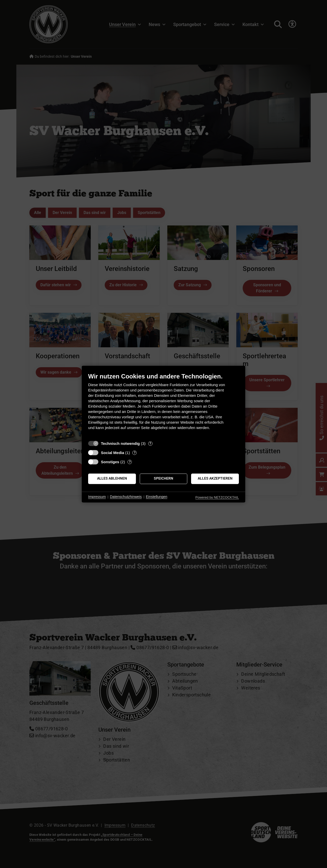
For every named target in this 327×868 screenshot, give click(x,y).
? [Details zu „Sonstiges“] (130, 462)
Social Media (113, 453)
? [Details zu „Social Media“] (135, 453)
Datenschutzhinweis (126, 497)
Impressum (97, 497)
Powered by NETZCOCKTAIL (217, 497)
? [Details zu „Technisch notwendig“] (150, 443)
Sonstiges (110, 462)
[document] (163, 405)
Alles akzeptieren (215, 479)
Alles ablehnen (112, 479)
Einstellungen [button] (157, 497)
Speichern (163, 479)
